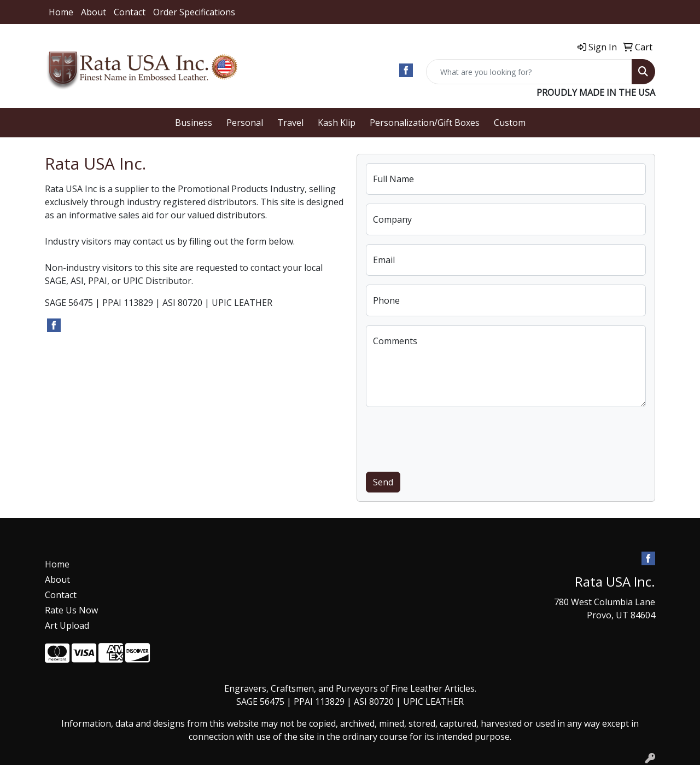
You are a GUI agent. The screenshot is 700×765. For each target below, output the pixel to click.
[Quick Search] (529, 72)
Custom (510, 123)
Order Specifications (194, 12)
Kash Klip (337, 123)
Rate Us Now (71, 610)
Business (194, 123)
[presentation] (449, 437)
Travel (290, 123)
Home (61, 12)
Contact (130, 12)
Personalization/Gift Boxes (425, 123)
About (94, 12)
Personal (245, 123)
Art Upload (67, 625)
